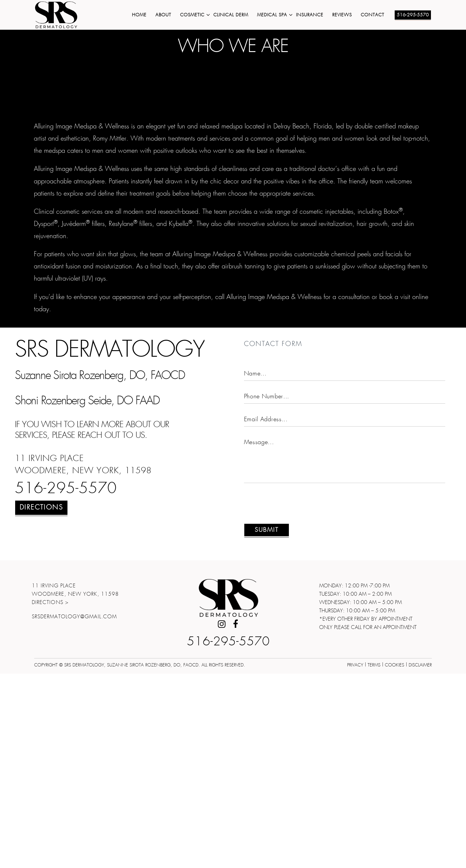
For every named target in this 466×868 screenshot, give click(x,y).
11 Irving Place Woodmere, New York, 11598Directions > (75, 789)
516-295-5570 (66, 683)
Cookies (395, 860)
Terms (374, 860)
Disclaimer (420, 860)
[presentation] (289, 701)
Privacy (355, 860)
